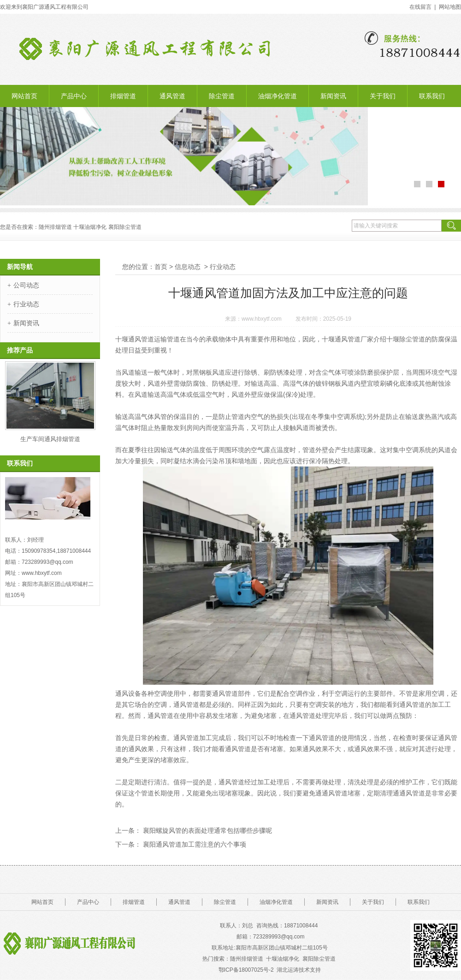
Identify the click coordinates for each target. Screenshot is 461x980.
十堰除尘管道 (406, 339)
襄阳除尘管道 (320, 959)
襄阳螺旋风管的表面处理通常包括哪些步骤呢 (207, 831)
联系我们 (432, 96)
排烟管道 (123, 96)
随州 (44, 227)
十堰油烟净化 (90, 227)
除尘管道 (222, 96)
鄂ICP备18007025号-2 (246, 970)
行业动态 (26, 304)
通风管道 (172, 96)
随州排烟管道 (247, 959)
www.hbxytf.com (262, 319)
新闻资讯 (333, 96)
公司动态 (26, 285)
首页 (161, 267)
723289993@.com (279, 937)
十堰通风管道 (135, 339)
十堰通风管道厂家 (348, 339)
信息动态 (188, 267)
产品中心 (74, 96)
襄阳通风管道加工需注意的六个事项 (194, 844)
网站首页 (24, 96)
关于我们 (383, 96)
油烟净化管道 (278, 96)
